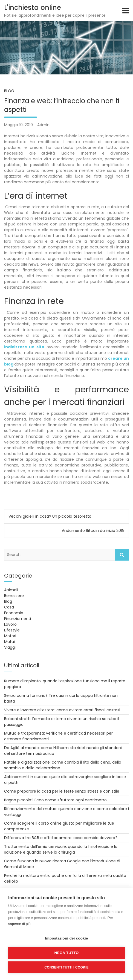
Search (122, 555)
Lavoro (10, 624)
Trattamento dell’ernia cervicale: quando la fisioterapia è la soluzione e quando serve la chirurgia (61, 849)
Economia (14, 613)
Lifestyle (12, 630)
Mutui (9, 642)
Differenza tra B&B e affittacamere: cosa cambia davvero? (61, 838)
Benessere (14, 596)
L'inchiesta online (33, 8)
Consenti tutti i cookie (66, 967)
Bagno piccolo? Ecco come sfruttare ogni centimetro (55, 800)
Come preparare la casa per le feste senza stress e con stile (62, 791)
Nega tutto (67, 953)
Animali (11, 590)
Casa (9, 607)
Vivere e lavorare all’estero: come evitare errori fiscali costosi (62, 710)
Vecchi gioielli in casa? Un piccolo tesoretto (50, 516)
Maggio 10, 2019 (18, 125)
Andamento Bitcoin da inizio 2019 (93, 530)
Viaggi (10, 647)
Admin (43, 125)
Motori (10, 636)
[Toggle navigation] (126, 11)
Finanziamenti (18, 619)
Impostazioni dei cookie (67, 938)
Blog (9, 91)
